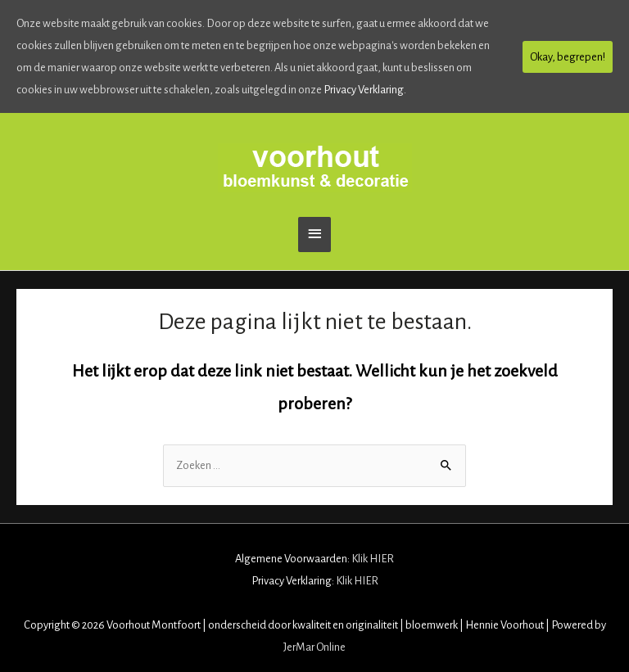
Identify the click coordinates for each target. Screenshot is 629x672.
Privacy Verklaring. (365, 90)
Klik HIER (373, 559)
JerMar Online (314, 647)
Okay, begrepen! (568, 57)
